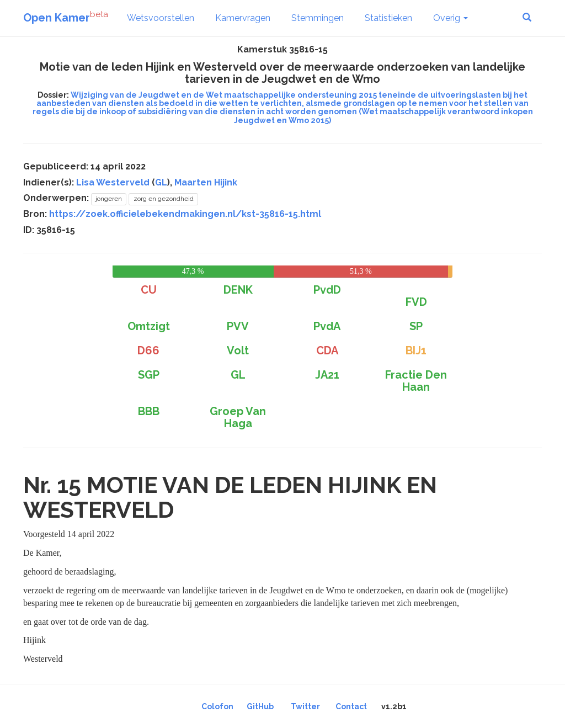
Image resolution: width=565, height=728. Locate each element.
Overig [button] (451, 18)
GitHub (260, 706)
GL (161, 182)
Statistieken (388, 18)
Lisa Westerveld (113, 182)
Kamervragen (243, 18)
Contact (351, 706)
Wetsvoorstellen (161, 18)
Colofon (217, 706)
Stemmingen (318, 18)
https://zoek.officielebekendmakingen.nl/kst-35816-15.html (185, 214)
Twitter (305, 706)
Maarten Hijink (206, 182)
